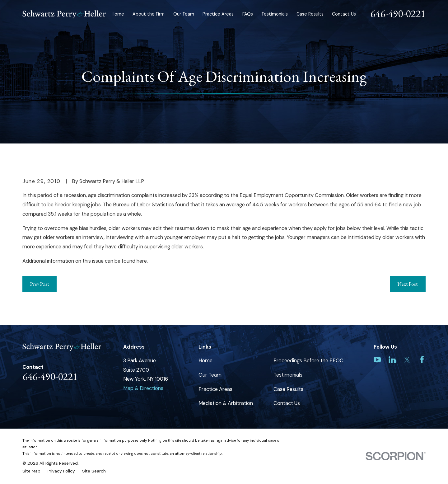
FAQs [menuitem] (248, 14)
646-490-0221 (398, 13)
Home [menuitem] (118, 14)
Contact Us (287, 403)
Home (205, 361)
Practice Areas (215, 389)
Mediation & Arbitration (226, 403)
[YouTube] (377, 360)
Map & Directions (143, 388)
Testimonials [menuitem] (275, 14)
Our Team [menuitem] (184, 14)
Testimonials (288, 375)
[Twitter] (407, 360)
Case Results (288, 389)
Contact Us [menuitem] (344, 14)
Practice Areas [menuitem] (218, 14)
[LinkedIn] (392, 360)
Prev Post (40, 284)
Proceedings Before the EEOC (308, 361)
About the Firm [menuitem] (149, 14)
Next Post (408, 284)
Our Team (210, 375)
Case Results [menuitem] (310, 14)
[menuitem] (31, 471)
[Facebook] (422, 360)
